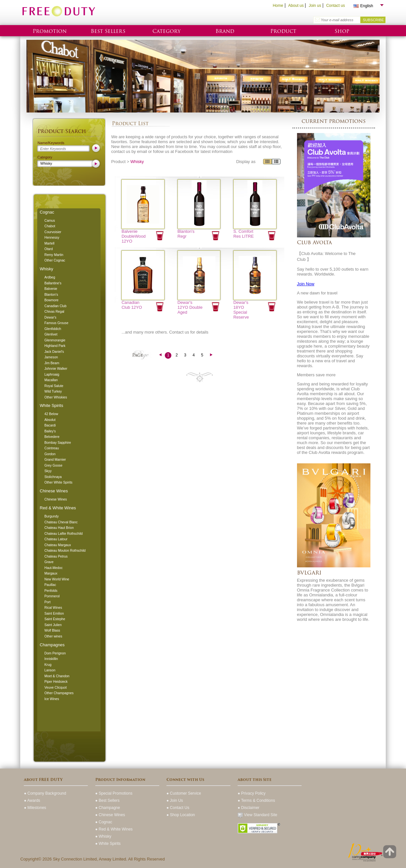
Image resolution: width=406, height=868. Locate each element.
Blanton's (51, 295)
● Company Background (45, 793)
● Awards (32, 801)
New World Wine (57, 579)
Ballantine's (53, 283)
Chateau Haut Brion (59, 528)
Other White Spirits (58, 482)
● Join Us (175, 801)
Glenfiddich (53, 329)
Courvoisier (53, 232)
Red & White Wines (58, 508)
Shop (342, 31)
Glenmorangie (55, 340)
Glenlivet (51, 334)
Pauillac (50, 585)
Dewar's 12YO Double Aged (190, 307)
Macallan (51, 380)
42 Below (51, 414)
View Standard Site (257, 815)
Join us (315, 6)
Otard (49, 249)
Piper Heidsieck (56, 682)
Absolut (50, 420)
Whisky (47, 269)
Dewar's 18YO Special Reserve (241, 310)
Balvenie (51, 289)
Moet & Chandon (57, 676)
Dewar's (50, 317)
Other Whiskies (56, 397)
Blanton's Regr (186, 234)
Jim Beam (52, 363)
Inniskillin (51, 659)
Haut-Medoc (54, 568)
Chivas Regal (54, 312)
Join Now (306, 284)
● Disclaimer (249, 808)
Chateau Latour (56, 539)
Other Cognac (55, 260)
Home (278, 6)
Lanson (50, 670)
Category (166, 31)
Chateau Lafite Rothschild (63, 534)
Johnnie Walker (56, 369)
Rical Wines (53, 608)
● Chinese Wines (110, 815)
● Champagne (108, 808)
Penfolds (51, 591)
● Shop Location (181, 815)
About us (296, 6)
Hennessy (52, 238)
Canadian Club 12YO (132, 305)
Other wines (53, 636)
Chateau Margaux (58, 545)
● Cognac (104, 822)
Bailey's (50, 431)
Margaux (51, 573)
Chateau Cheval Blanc (61, 522)
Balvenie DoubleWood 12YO (133, 236)
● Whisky (103, 836)
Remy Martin (54, 255)
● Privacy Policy (251, 793)
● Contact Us (178, 808)
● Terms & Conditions (256, 801)
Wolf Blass (52, 630)
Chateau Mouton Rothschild (65, 551)
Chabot (50, 226)
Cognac (47, 212)
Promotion (50, 31)
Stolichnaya (53, 477)
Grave (49, 562)
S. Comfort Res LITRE (244, 234)
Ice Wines (52, 699)
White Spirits (52, 405)
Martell (49, 243)
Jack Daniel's (54, 352)
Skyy (48, 471)
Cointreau (52, 448)
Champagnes (52, 645)
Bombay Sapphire (58, 443)
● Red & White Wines (114, 829)
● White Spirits (108, 844)
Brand (225, 31)
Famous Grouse (56, 323)
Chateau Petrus (56, 556)
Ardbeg (50, 277)
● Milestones (35, 808)
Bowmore (51, 300)
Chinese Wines (54, 491)
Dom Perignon (55, 653)
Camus (50, 221)
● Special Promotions (114, 793)
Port (47, 602)
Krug (48, 665)
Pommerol (52, 596)
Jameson (51, 357)
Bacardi (50, 425)
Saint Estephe (55, 619)
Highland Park (55, 346)
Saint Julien (53, 625)
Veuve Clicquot (55, 688)
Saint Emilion (54, 614)
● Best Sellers (108, 801)
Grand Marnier (55, 460)
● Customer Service (184, 793)
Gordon (50, 454)
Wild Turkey (53, 391)
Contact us (335, 6)
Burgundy (52, 516)
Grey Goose (53, 465)
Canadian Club (55, 306)
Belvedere (52, 437)
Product (283, 31)
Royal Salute (54, 386)
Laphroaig (52, 374)
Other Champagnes (59, 693)
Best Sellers (108, 31)
